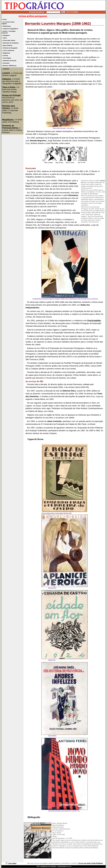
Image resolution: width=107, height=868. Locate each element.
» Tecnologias (6, 58)
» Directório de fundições (10, 43)
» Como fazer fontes (9, 40)
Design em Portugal (11, 95)
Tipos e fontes (9, 87)
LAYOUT (6, 73)
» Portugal (11, 31)
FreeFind (75, 12)
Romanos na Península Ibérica (10, 127)
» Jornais (5, 56)
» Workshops (6, 26)
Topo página (11, 863)
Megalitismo (8, 120)
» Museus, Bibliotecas (9, 66)
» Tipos (4, 38)
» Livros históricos (8, 50)
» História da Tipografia (10, 48)
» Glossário (6, 63)
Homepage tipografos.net (37, 12)
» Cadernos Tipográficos (10, 29)
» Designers (6, 35)
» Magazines (6, 53)
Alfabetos (7, 79)
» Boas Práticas (7, 45)
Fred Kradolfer (94, 320)
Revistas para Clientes (9, 107)
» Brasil (5, 31)
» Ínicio (4, 19)
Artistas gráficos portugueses (33, 16)
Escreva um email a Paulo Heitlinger (91, 863)
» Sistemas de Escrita (9, 61)
